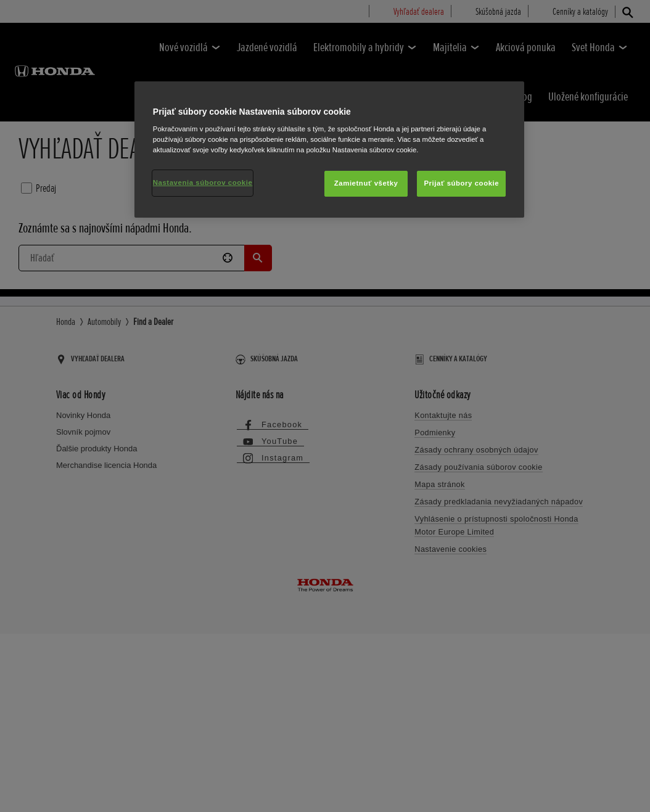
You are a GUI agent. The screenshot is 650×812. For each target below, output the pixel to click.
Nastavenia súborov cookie (203, 182)
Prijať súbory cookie (461, 183)
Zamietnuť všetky (366, 183)
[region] (329, 150)
